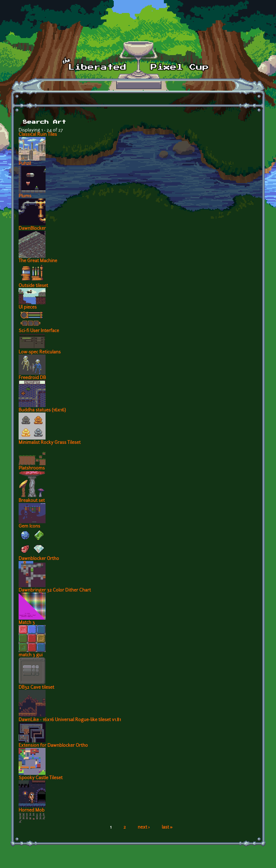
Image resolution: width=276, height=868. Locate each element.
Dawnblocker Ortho (39, 559)
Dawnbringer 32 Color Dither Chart (55, 590)
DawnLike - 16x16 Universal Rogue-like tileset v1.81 (70, 720)
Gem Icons (29, 526)
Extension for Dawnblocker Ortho (53, 746)
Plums (25, 196)
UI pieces (28, 308)
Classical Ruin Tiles (38, 135)
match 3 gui (31, 655)
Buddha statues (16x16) (42, 410)
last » (167, 828)
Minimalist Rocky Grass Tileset (50, 443)
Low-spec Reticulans (40, 352)
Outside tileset (33, 286)
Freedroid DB (32, 378)
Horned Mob (32, 810)
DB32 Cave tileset (36, 688)
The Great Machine (38, 261)
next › (144, 828)
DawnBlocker (32, 229)
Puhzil (25, 164)
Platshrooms (32, 468)
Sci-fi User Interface (39, 331)
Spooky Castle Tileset (41, 778)
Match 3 (27, 623)
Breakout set (32, 501)
